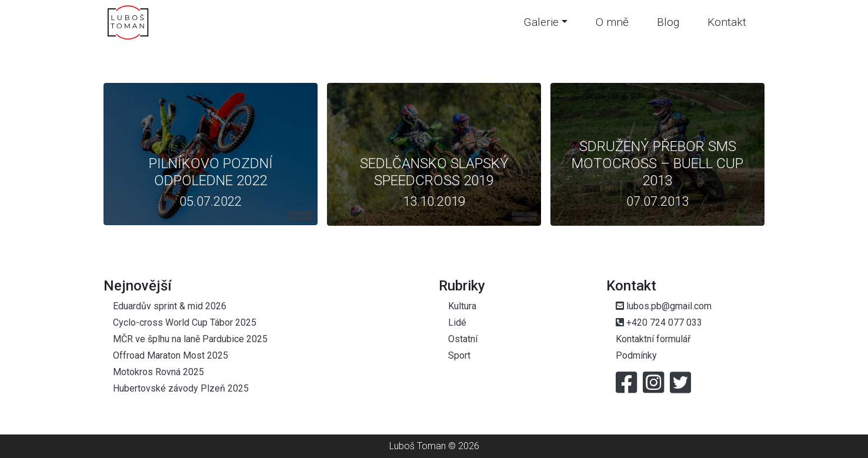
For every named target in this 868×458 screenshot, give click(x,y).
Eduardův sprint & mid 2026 (170, 306)
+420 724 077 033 (659, 322)
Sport (459, 355)
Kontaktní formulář (653, 339)
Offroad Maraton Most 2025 (171, 355)
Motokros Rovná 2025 (158, 372)
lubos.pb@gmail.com (664, 306)
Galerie (541, 22)
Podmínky (636, 355)
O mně (612, 22)
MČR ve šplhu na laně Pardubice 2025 (190, 339)
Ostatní (463, 339)
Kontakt (727, 22)
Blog (668, 22)
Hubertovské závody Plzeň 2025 (181, 388)
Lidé (457, 322)
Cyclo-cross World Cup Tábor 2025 (185, 322)
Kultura (462, 306)
